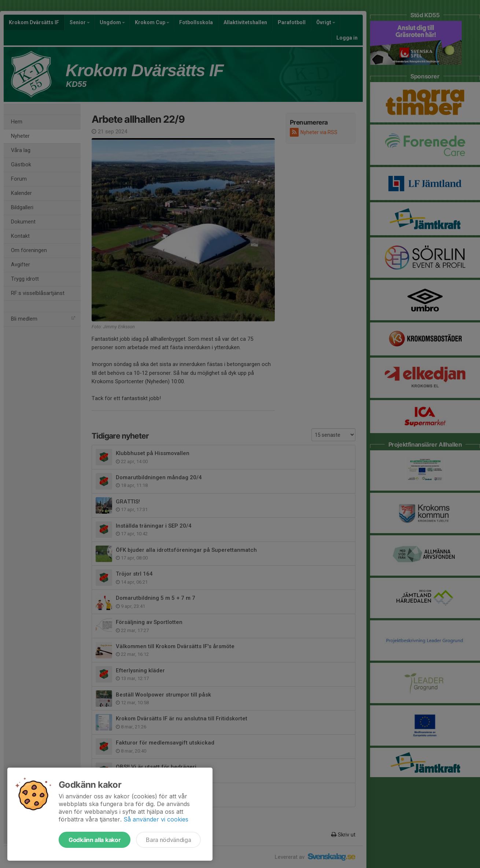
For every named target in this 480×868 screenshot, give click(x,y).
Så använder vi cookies (156, 819)
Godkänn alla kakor (95, 840)
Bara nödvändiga (168, 840)
